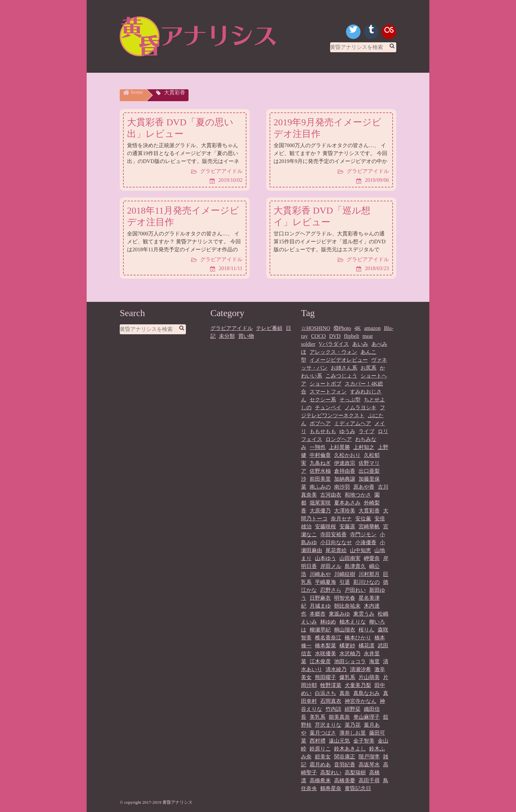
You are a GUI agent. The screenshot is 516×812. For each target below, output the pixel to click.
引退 (345, 582)
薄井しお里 (353, 733)
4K (358, 328)
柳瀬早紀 (320, 630)
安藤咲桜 (325, 527)
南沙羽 (342, 487)
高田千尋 (369, 780)
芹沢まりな (328, 725)
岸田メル (331, 566)
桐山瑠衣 (345, 630)
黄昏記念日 (358, 788)
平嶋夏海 (325, 582)
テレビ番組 (269, 328)
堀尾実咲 (320, 503)
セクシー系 (323, 400)
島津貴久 (355, 566)
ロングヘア (339, 439)
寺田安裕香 (333, 534)
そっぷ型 (350, 400)
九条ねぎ (320, 463)
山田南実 (350, 558)
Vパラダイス (334, 344)
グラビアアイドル (232, 328)
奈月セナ (341, 519)
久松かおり (347, 455)
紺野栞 (353, 709)
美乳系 (318, 717)
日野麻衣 (320, 598)
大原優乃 (320, 511)
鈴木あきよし (350, 749)
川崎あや (320, 574)
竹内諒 (333, 709)
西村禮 (318, 741)
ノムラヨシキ (361, 407)
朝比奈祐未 (347, 606)
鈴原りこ (320, 749)
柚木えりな (353, 622)
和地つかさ (358, 495)
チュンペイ (328, 407)
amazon (372, 328)
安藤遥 (347, 527)
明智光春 (345, 598)
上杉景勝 (339, 447)
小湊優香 (366, 542)
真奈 (345, 693)
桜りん (366, 630)
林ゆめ (328, 622)
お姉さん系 (344, 368)
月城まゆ (320, 606)
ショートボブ (325, 384)
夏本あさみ (347, 503)
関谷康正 (345, 757)
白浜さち (325, 693)
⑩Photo (342, 328)
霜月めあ (320, 765)
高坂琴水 (369, 765)
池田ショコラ (350, 661)
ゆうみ (347, 431)
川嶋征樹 (345, 574)
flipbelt (352, 336)
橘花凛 (366, 646)
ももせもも (323, 431)
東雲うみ (364, 614)
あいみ (360, 344)
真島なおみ (366, 693)
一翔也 (318, 447)
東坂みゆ (339, 614)
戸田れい (355, 590)
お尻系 (368, 368)
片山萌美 (369, 677)
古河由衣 (331, 495)
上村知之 (364, 447)
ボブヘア (320, 423)
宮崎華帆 (369, 527)
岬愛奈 (372, 558)
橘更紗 (347, 646)
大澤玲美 (345, 511)
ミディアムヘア (353, 423)
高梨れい (331, 772)
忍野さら (331, 590)
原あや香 (364, 487)
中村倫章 (320, 455)
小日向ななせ (336, 542)
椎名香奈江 (328, 638)
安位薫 (363, 519)
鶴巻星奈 (331, 788)
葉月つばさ (323, 733)
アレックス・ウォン (333, 352)
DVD (335, 336)
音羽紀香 (345, 765)
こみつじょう (341, 376)
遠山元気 (339, 741)
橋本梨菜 (325, 646)
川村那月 (369, 574)
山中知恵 (361, 550)
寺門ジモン (363, 534)
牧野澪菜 (331, 685)
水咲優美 (325, 653)
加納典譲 (345, 479)
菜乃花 (353, 725)
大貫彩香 (369, 511)
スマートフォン (328, 392)
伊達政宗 (345, 463)
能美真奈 (339, 717)
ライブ (366, 431)
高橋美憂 (345, 780)
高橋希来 (320, 780)
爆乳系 (347, 677)
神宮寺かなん (361, 701)
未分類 (227, 336)
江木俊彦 (320, 661)
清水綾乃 (336, 669)
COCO (318, 336)
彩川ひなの (366, 582)
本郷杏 (318, 614)
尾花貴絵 (336, 550)
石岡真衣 (331, 701)
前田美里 (320, 479)
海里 (374, 661)
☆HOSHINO (316, 328)
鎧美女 (323, 757)
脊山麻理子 (366, 717)
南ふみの (320, 487)
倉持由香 (345, 471)
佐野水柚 (320, 471)
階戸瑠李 (369, 757)
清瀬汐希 (361, 669)
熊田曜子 (325, 677)
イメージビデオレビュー (339, 360)
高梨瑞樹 (355, 772)
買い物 (246, 336)
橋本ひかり (358, 638)
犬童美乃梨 (358, 685)
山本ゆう (325, 558)
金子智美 (364, 741)
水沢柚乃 (350, 653)
